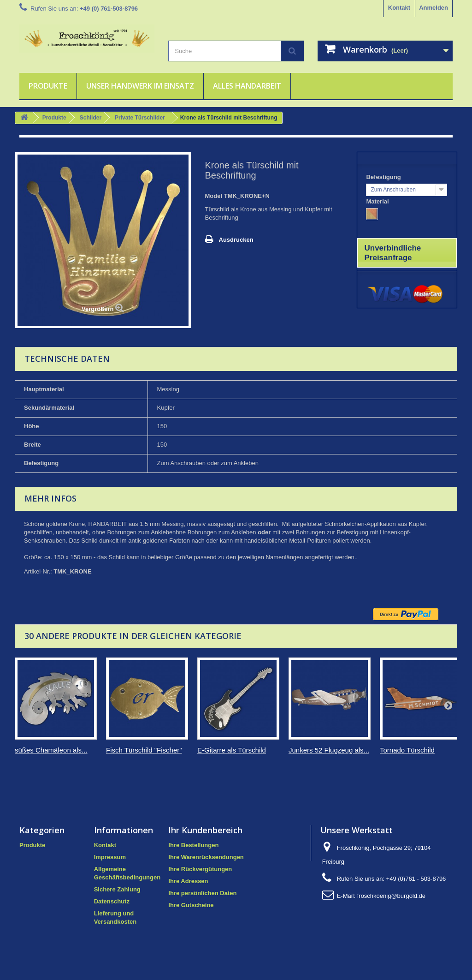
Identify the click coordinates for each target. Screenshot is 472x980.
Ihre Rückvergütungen (200, 869)
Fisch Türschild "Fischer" (144, 750)
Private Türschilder (140, 118)
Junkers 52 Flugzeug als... (329, 750)
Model (214, 196)
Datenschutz (112, 901)
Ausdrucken (236, 240)
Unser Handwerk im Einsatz (140, 86)
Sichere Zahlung (117, 889)
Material (378, 201)
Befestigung (384, 177)
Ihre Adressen (188, 881)
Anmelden (434, 8)
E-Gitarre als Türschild (232, 750)
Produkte (48, 86)
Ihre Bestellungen (193, 845)
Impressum (110, 857)
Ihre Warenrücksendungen (206, 857)
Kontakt (399, 8)
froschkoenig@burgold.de (391, 896)
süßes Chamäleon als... (51, 750)
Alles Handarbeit (247, 86)
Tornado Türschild (407, 750)
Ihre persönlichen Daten (202, 893)
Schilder (91, 118)
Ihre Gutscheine (191, 905)
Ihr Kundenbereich (205, 830)
